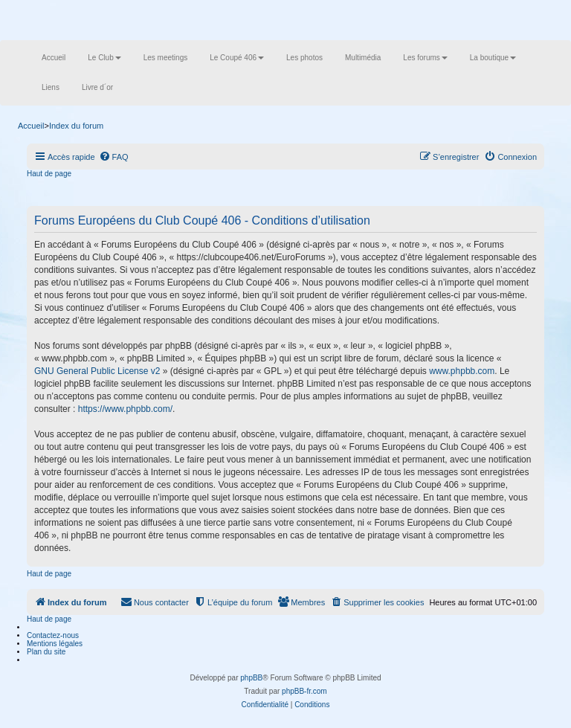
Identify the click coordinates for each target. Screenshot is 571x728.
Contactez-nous (53, 635)
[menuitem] (114, 157)
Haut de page (49, 174)
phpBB (251, 678)
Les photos (304, 58)
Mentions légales (55, 644)
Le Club (104, 58)
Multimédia (363, 58)
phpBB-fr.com (304, 691)
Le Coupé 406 (237, 58)
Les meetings (165, 58)
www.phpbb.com (462, 371)
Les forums (425, 58)
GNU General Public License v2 (97, 371)
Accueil (54, 58)
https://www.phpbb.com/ (125, 409)
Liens (51, 87)
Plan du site (46, 652)
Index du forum (76, 126)
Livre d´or (97, 87)
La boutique (493, 58)
